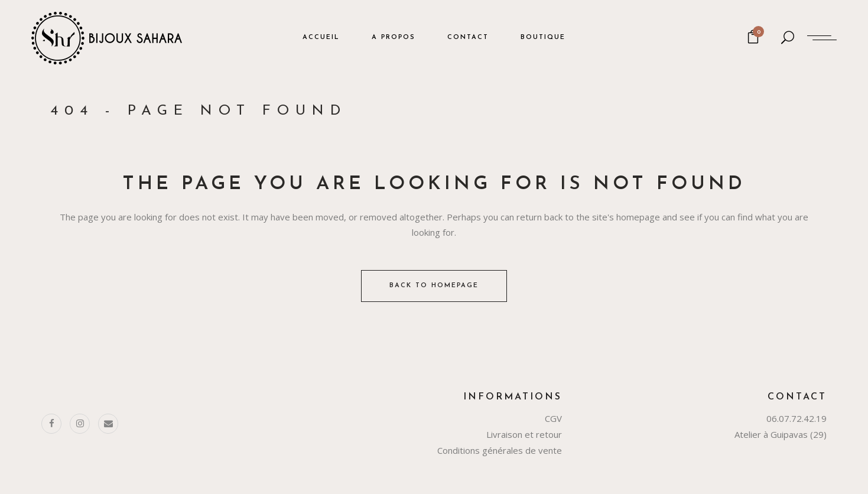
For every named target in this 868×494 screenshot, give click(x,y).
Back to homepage (434, 286)
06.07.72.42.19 (797, 418)
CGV (553, 418)
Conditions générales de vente (500, 450)
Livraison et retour (524, 434)
